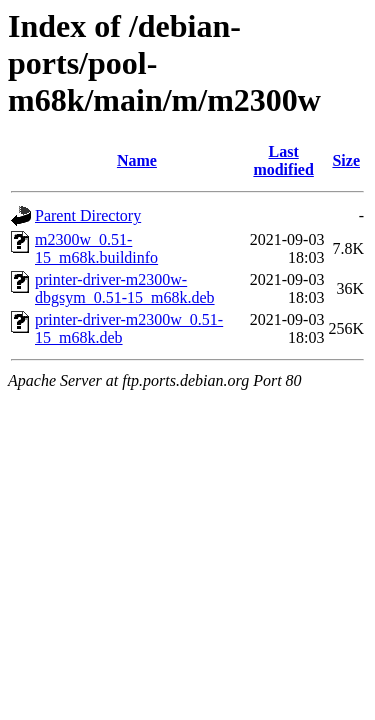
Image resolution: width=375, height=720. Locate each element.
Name (137, 160)
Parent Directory (88, 215)
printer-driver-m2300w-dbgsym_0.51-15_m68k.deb (125, 288)
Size (346, 160)
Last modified (283, 160)
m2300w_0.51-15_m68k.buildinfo (96, 248)
